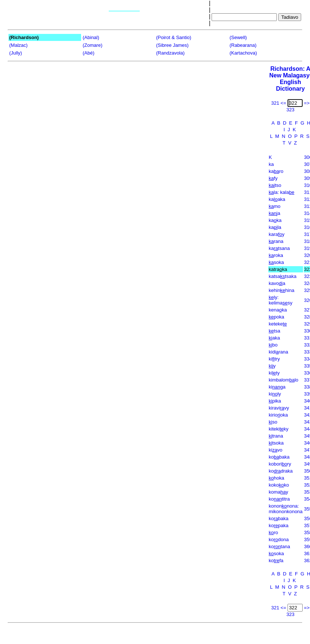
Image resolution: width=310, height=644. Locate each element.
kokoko (279, 485)
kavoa (277, 283)
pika (275, 401)
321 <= (279, 103)
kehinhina (281, 290)
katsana (279, 248)
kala (275, 227)
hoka (276, 478)
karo (276, 171)
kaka (275, 220)
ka (271, 164)
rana (276, 241)
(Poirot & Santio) (174, 37)
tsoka (276, 443)
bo (273, 345)
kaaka (277, 199)
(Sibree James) (173, 45)
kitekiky (278, 429)
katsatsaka (283, 276)
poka (276, 317)
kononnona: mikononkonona (286, 509)
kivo (276, 450)
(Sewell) (238, 37)
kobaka (279, 457)
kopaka (279, 525)
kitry (274, 359)
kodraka (281, 471)
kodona (279, 539)
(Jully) (16, 53)
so (273, 422)
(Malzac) (18, 45)
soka (276, 262)
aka (274, 338)
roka (276, 255)
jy (272, 366)
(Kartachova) (243, 53)
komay (278, 492)
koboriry (280, 464)
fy (273, 178)
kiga (277, 387)
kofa (276, 561)
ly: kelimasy (281, 300)
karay (277, 234)
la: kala (281, 192)
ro (273, 532)
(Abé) (88, 53)
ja (274, 213)
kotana (279, 546)
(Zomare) (92, 45)
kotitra (279, 499)
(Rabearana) (243, 45)
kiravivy (279, 408)
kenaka (278, 310)
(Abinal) (91, 37)
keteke (278, 324)
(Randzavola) (170, 53)
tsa (274, 331)
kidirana (278, 352)
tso (275, 185)
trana (276, 436)
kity (274, 373)
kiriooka (278, 415)
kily (275, 394)
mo (275, 206)
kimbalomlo (283, 380)
